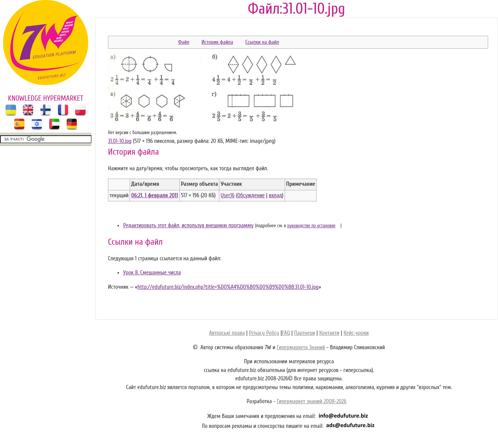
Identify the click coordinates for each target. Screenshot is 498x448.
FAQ (286, 333)
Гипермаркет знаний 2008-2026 (312, 401)
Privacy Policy (264, 333)
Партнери (305, 333)
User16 (227, 196)
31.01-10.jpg (120, 141)
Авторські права (227, 333)
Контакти (329, 333)
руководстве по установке (312, 226)
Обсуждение (251, 196)
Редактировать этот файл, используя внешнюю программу (188, 226)
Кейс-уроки (356, 333)
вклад (275, 196)
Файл (184, 42)
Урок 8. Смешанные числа (152, 273)
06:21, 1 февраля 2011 (155, 196)
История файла (217, 42)
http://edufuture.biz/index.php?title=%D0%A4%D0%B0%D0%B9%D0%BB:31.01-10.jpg (228, 287)
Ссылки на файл (262, 42)
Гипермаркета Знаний (301, 347)
